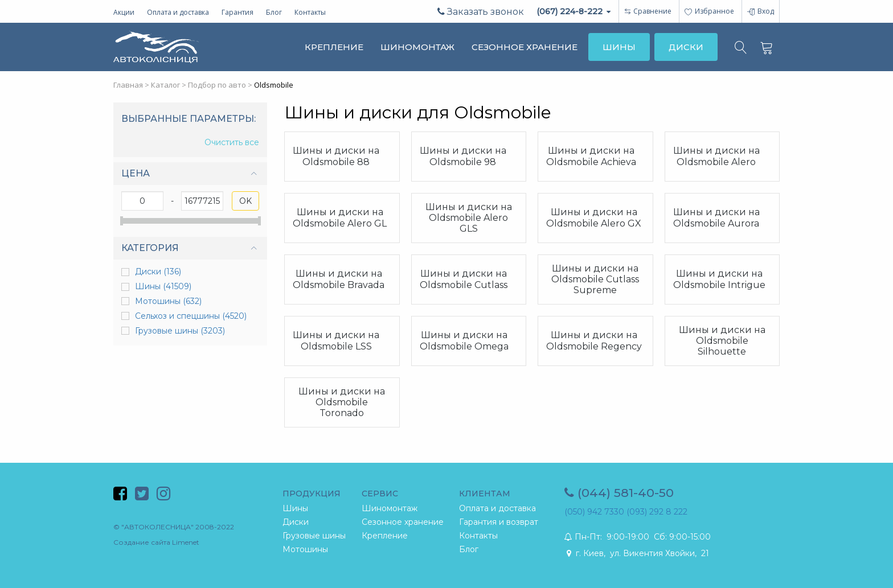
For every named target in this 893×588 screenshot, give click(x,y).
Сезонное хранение (403, 522)
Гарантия (237, 13)
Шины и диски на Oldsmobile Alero (716, 156)
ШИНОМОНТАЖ (417, 47)
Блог (274, 13)
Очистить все (232, 143)
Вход (761, 11)
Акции (124, 13)
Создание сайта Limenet (156, 542)
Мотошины (168, 301)
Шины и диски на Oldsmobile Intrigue (719, 279)
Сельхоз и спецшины (191, 316)
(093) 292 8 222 (657, 512)
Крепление (385, 536)
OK (245, 201)
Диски (158, 272)
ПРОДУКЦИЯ (312, 494)
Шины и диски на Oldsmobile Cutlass (464, 279)
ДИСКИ (686, 47)
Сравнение (652, 11)
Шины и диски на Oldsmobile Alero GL (340, 217)
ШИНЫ (619, 47)
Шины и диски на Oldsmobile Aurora (716, 217)
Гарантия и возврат (499, 522)
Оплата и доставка (178, 13)
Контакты (310, 13)
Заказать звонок (481, 12)
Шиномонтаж (390, 508)
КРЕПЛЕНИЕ (334, 47)
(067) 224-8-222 (574, 11)
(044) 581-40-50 (619, 493)
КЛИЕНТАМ (485, 494)
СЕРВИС (380, 494)
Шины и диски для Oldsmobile (418, 113)
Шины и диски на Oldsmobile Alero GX (594, 217)
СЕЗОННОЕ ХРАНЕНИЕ (525, 47)
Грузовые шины (180, 331)
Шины (163, 286)
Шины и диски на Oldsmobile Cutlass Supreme (595, 279)
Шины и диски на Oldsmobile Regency (594, 340)
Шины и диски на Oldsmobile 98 (463, 156)
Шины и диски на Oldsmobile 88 (336, 156)
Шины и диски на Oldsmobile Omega (464, 340)
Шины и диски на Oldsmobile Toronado (342, 402)
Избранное (709, 11)
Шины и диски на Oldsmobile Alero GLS (469, 218)
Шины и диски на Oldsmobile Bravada (339, 279)
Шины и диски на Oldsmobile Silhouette (722, 341)
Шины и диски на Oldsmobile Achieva (591, 156)
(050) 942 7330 (594, 512)
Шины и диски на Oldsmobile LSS (336, 340)
